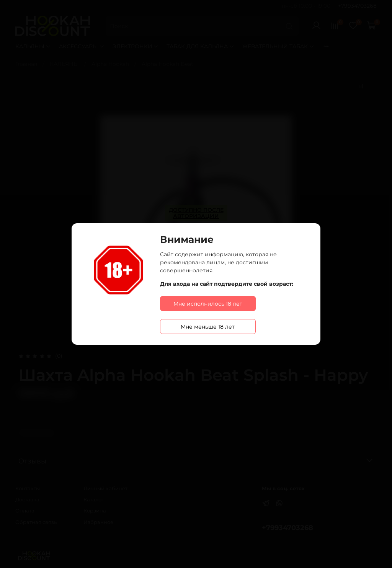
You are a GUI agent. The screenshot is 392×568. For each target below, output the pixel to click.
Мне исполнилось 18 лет (208, 304)
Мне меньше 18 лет (208, 327)
